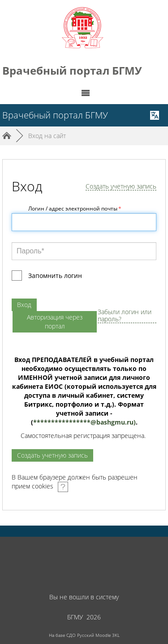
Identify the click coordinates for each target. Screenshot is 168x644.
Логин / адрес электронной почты (75, 208)
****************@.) (84, 422)
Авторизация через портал (55, 322)
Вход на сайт (47, 136)
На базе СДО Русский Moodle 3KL (84, 635)
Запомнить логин (55, 276)
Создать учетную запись (121, 187)
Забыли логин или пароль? (125, 316)
